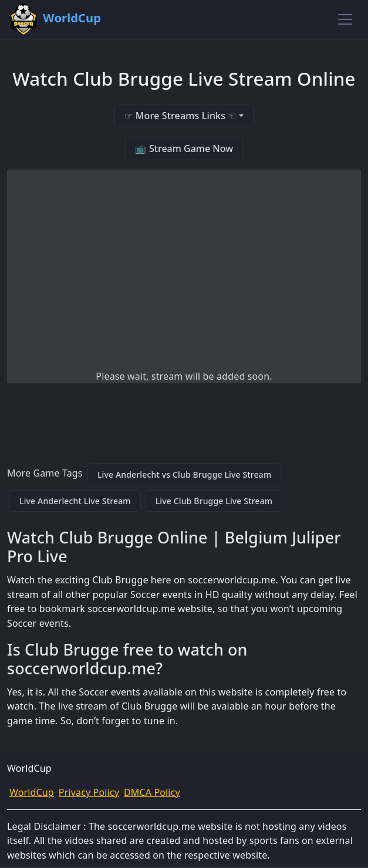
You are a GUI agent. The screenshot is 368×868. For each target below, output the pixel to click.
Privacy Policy (89, 792)
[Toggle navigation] (345, 19)
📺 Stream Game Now (184, 148)
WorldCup (32, 792)
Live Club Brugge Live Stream (214, 501)
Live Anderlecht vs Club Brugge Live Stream (184, 474)
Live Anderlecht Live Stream (75, 501)
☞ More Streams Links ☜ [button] (180, 116)
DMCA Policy (152, 792)
